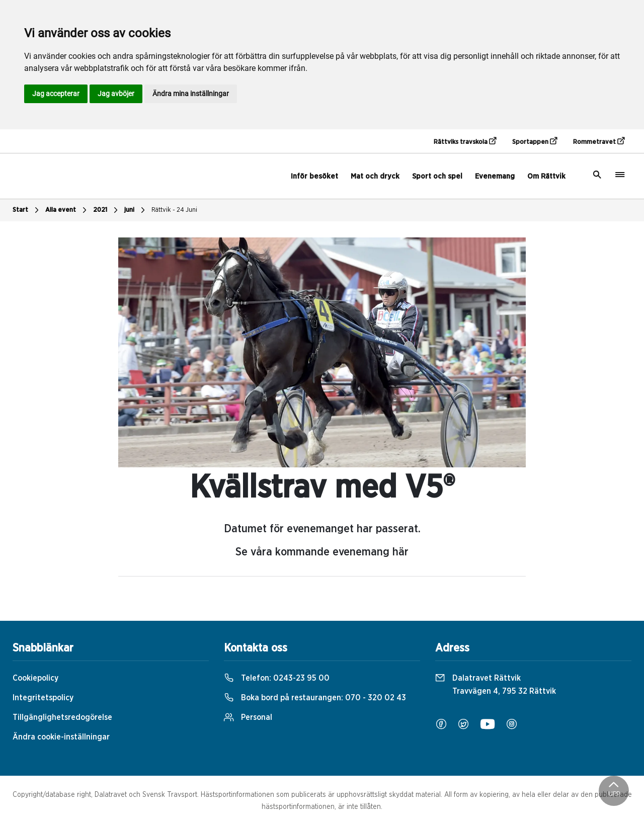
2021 (107, 210)
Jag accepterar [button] (56, 94)
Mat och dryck (375, 176)
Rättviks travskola (465, 141)
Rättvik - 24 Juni (174, 210)
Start (27, 210)
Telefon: (277, 678)
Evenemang (495, 176)
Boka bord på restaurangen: (315, 698)
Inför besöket (314, 176)
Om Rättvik (546, 176)
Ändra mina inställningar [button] (191, 94)
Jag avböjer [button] (116, 94)
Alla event (67, 210)
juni (136, 210)
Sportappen (535, 141)
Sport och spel (437, 176)
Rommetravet (599, 141)
